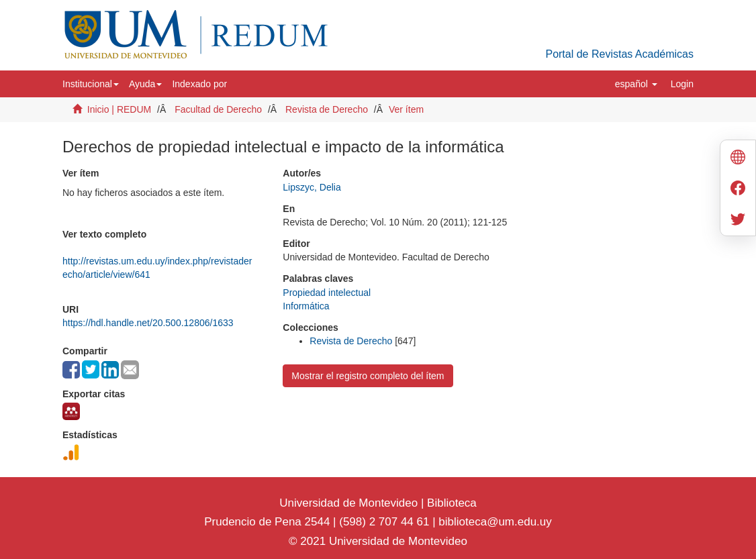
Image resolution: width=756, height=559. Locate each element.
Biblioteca (450, 503)
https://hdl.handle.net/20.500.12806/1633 (148, 323)
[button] (91, 84)
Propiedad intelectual (327, 293)
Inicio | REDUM (119, 109)
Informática (306, 306)
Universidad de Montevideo (350, 503)
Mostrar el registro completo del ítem (368, 376)
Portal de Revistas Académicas (619, 54)
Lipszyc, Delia (312, 187)
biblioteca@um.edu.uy (495, 522)
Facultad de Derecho (218, 109)
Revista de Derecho (327, 109)
